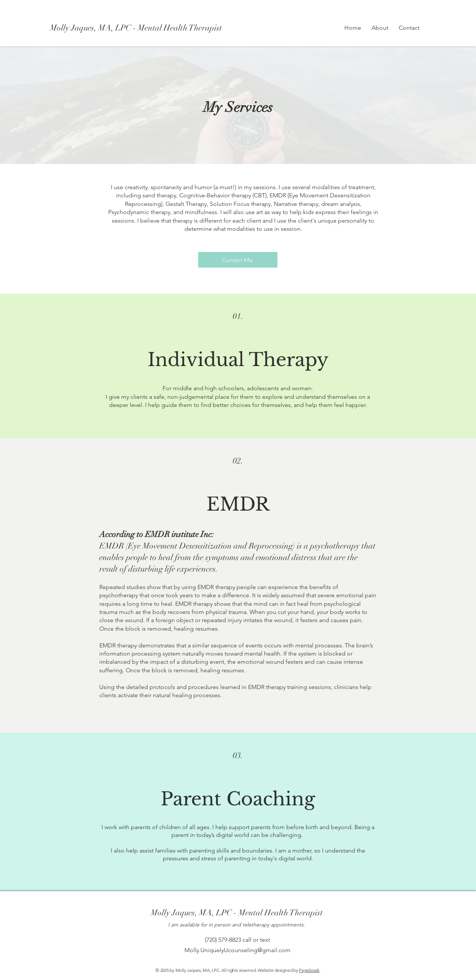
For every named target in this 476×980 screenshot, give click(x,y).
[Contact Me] (238, 260)
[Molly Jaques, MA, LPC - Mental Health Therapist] (138, 28)
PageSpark (309, 970)
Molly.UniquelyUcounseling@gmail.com (237, 950)
